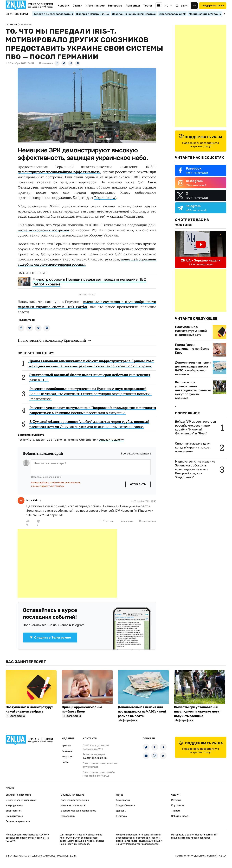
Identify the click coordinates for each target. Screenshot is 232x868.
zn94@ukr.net (90, 767)
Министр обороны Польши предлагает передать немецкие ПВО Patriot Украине (89, 282)
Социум (176, 795)
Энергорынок (13, 811)
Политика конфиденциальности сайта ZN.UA (201, 856)
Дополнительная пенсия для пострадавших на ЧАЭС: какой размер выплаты (194, 368)
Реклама (67, 751)
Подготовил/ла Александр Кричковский (52, 340)
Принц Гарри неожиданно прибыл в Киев (192, 349)
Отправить (138, 484)
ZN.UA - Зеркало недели (201, 260)
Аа (194, 6)
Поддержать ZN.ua (213, 6)
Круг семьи (178, 805)
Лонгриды (133, 6)
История (176, 800)
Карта (65, 762)
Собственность (180, 816)
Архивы (66, 746)
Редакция (67, 757)
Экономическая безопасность (79, 811)
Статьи (78, 6)
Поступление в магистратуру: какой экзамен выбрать (191, 331)
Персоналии (68, 816)
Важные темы (17, 14)
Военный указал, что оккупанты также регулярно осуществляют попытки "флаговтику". (91, 394)
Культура (121, 816)
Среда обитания (125, 805)
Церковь (121, 811)
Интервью (115, 6)
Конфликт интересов (73, 805)
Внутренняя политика (19, 795)
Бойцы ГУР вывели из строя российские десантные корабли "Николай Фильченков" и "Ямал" (195, 427)
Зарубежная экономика (75, 800)
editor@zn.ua (102, 776)
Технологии (123, 800)
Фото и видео (95, 6)
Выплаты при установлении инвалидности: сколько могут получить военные (193, 390)
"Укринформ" (105, 198)
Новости (63, 6)
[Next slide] (224, 14)
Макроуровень (14, 805)
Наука (120, 795)
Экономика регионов (18, 821)
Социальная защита (73, 795)
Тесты (148, 6)
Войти (185, 6)
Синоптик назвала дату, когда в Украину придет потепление (193, 447)
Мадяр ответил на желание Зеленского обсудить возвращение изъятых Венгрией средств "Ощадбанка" (195, 469)
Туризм (176, 811)
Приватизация (14, 816)
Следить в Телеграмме (50, 638)
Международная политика (21, 800)
